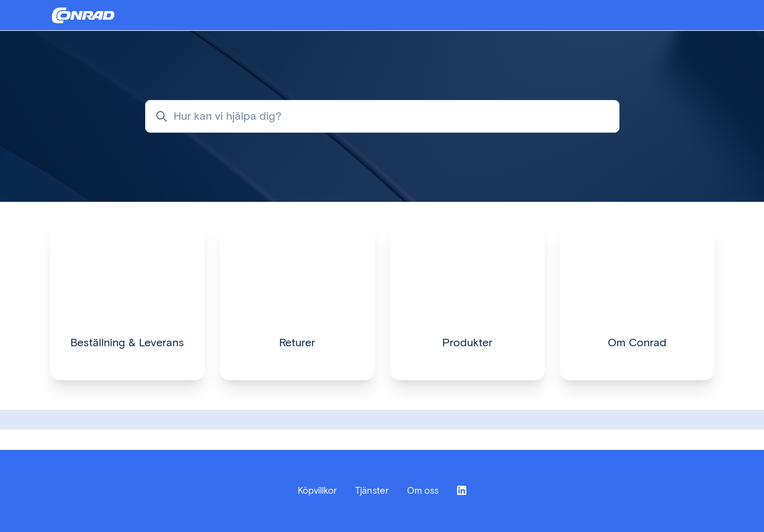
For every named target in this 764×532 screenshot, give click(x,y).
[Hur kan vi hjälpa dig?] (382, 116)
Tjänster (372, 491)
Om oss (423, 491)
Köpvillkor (317, 491)
